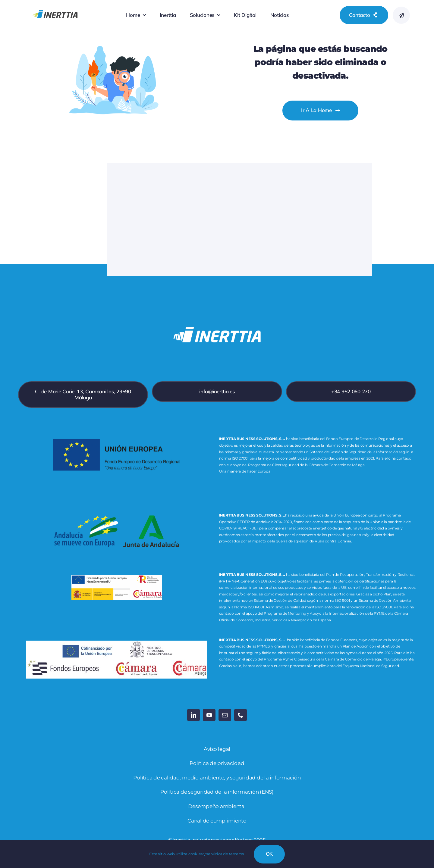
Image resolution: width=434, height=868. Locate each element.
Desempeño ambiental (217, 806)
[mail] (225, 715)
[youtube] (209, 715)
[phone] (241, 715)
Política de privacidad (217, 763)
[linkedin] (193, 715)
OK (269, 854)
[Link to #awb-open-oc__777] (401, 15)
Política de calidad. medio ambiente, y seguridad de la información (217, 778)
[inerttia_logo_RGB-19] (55, 6)
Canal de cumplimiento (217, 821)
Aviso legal (217, 749)
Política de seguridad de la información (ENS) (217, 792)
